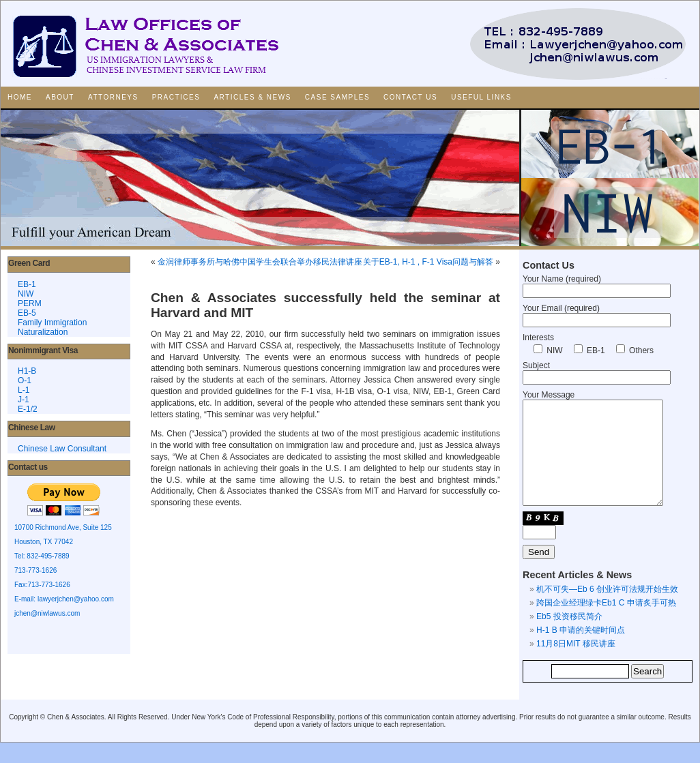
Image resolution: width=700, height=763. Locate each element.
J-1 (24, 400)
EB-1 (27, 284)
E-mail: (26, 599)
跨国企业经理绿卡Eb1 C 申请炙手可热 (606, 623)
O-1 (25, 380)
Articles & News (252, 97)
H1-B (27, 371)
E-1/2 (28, 409)
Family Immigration (52, 323)
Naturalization (43, 332)
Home (20, 97)
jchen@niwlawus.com (47, 613)
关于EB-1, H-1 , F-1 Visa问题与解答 (428, 262)
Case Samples (337, 97)
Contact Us (410, 97)
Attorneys (113, 97)
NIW (26, 294)
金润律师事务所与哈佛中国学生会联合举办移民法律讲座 (260, 262)
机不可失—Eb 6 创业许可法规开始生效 (607, 610)
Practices (176, 97)
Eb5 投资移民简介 (569, 637)
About (60, 97)
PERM (30, 303)
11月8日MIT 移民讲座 (576, 664)
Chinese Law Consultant (62, 449)
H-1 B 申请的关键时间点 (581, 650)
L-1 (24, 390)
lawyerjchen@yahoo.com (76, 599)
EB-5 (27, 313)
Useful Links (481, 97)
